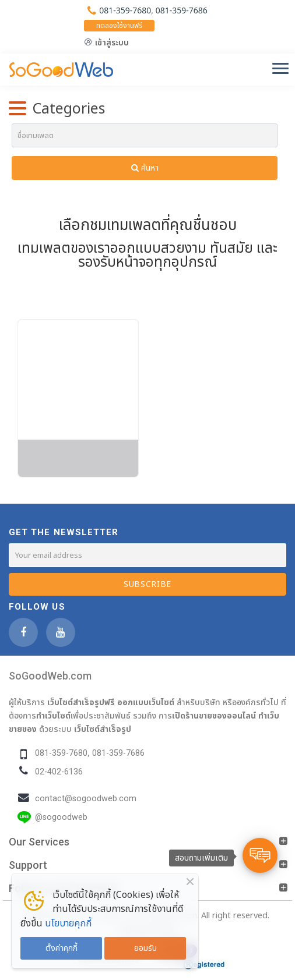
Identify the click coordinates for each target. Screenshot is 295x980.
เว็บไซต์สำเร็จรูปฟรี (81, 702)
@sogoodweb (61, 817)
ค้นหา (145, 168)
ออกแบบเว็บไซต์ (146, 702)
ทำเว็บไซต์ (53, 716)
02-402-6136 (59, 772)
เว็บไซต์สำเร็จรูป (103, 729)
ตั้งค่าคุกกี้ (62, 948)
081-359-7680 (125, 10)
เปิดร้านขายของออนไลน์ (214, 716)
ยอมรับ (145, 948)
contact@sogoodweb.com (86, 799)
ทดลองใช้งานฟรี (119, 26)
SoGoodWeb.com (50, 676)
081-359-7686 (182, 10)
